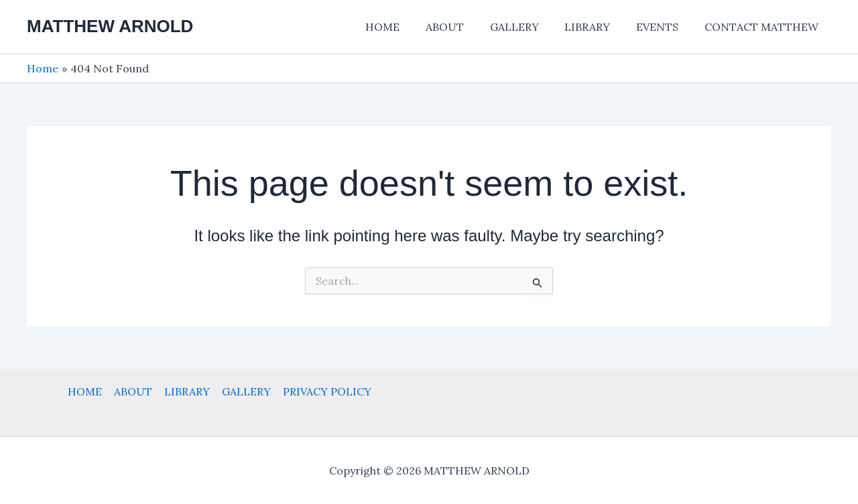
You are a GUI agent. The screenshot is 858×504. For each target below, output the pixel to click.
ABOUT (465, 27)
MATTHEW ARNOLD (110, 26)
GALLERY (530, 27)
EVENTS (664, 27)
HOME (407, 27)
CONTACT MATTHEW (763, 27)
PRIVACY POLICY (324, 391)
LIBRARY (599, 27)
